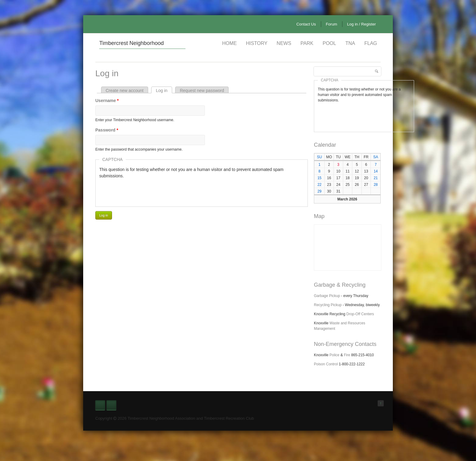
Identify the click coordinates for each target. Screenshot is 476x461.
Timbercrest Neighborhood (131, 43)
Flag (371, 43)
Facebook (100, 405)
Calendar (325, 145)
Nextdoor (111, 405)
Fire (347, 355)
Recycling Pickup (328, 305)
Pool (329, 43)
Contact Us (306, 24)
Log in (164, 90)
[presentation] (145, 191)
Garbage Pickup (327, 296)
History (257, 43)
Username (107, 101)
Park (307, 43)
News (284, 43)
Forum (331, 24)
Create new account (125, 90)
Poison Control (326, 364)
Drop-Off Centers (360, 314)
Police (334, 355)
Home (229, 43)
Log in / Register (361, 24)
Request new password (202, 90)
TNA (350, 43)
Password (107, 130)
